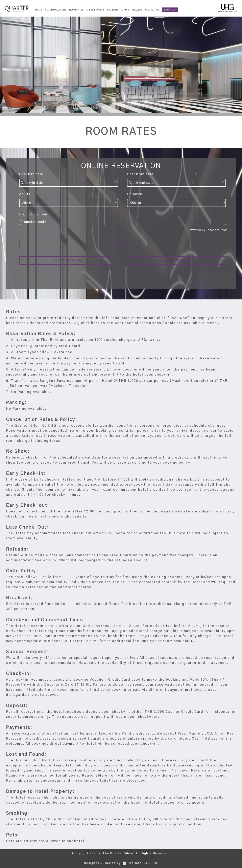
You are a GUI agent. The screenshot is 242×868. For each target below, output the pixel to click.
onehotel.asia (218, 230)
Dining (125, 10)
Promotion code (33, 214)
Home (39, 10)
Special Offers (95, 10)
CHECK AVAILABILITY (176, 264)
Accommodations (56, 10)
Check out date (140, 174)
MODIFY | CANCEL (69, 264)
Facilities (113, 10)
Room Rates (76, 10)
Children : (136, 194)
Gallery (137, 10)
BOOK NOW (170, 10)
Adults (25, 194)
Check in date (31, 174)
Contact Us (152, 10)
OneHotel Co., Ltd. (143, 863)
